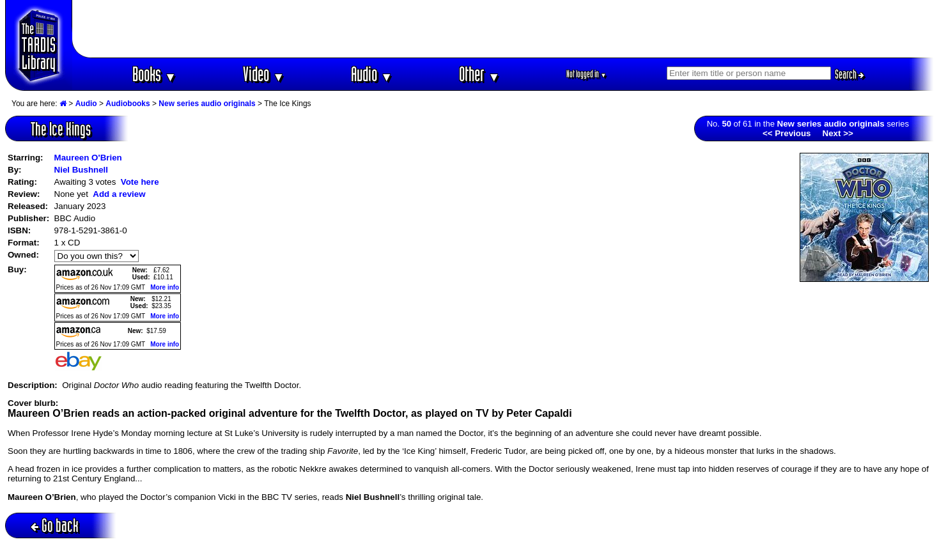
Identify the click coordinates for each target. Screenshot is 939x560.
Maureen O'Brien (88, 158)
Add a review (119, 194)
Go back (55, 525)
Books (154, 74)
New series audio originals (207, 104)
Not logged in (586, 74)
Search (850, 74)
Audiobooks (128, 104)
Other (479, 74)
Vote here (140, 182)
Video (264, 74)
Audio (372, 74)
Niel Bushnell (81, 170)
